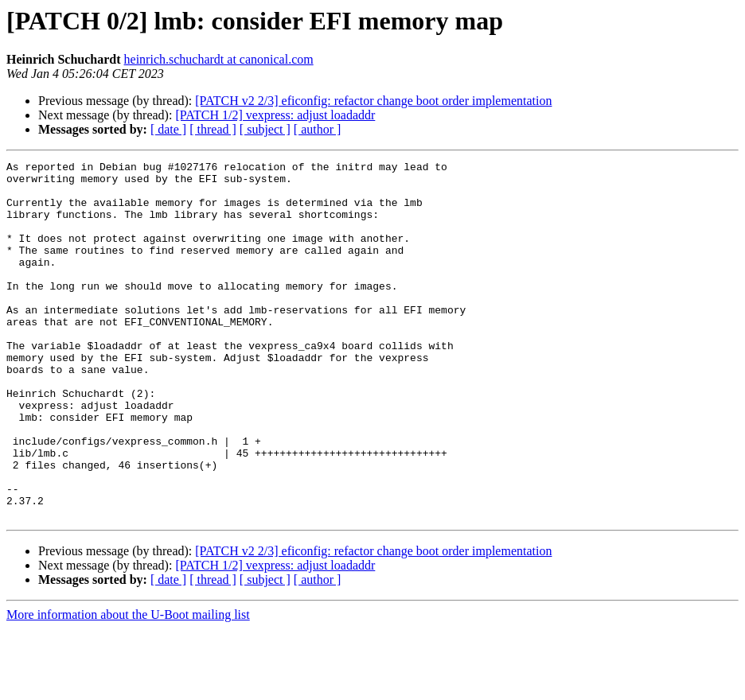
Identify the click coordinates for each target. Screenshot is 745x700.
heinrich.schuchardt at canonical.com (219, 59)
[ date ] (168, 129)
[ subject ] (265, 129)
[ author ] (318, 129)
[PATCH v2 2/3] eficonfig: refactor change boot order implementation (373, 101)
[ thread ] (213, 129)
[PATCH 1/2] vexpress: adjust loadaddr (275, 115)
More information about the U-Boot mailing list (128, 686)
